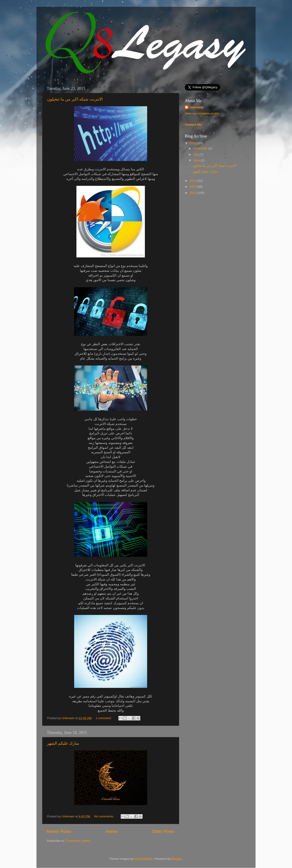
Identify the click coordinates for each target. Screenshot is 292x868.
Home (112, 831)
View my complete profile (202, 113)
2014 (193, 181)
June (197, 160)
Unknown (68, 718)
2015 (193, 143)
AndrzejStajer (143, 859)
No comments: (104, 816)
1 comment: (104, 718)
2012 (193, 193)
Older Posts (163, 831)
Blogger (177, 859)
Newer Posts (59, 831)
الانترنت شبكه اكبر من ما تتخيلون (75, 99)
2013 (193, 187)
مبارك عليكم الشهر (63, 743)
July (196, 154)
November (201, 148)
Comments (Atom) (78, 841)
